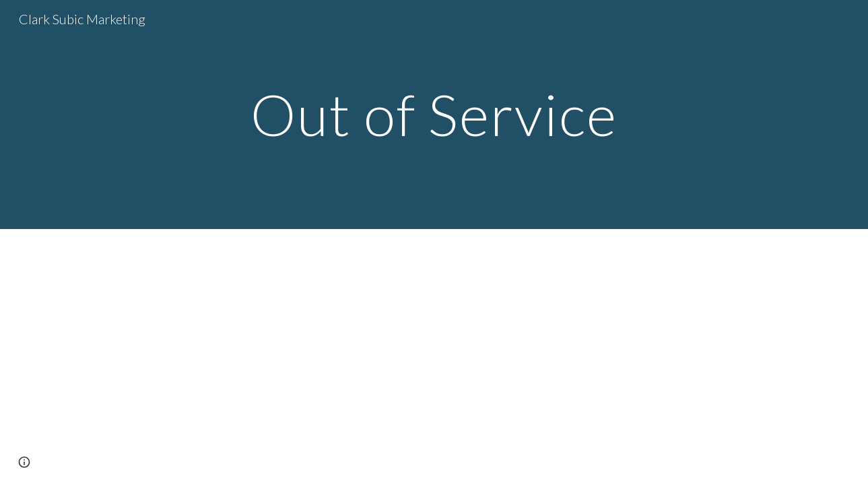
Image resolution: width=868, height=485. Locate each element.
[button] (24, 462)
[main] (434, 114)
